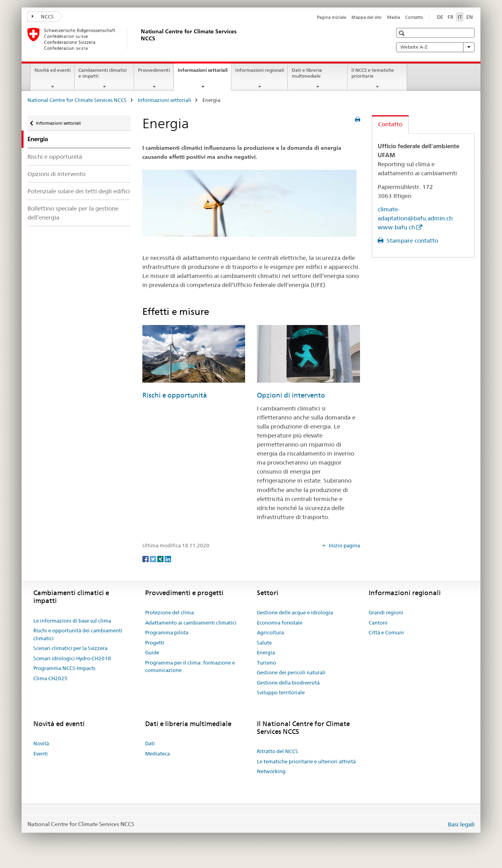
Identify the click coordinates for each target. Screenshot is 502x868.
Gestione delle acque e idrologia (295, 612)
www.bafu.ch (396, 227)
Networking (271, 771)
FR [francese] (450, 17)
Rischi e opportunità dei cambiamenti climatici (78, 634)
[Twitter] (154, 558)
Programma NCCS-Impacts (64, 668)
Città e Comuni (386, 632)
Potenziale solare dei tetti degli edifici (79, 191)
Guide (152, 652)
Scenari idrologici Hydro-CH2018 (72, 658)
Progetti (155, 643)
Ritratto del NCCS (277, 751)
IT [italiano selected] (460, 17)
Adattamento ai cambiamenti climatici (191, 623)
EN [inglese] (470, 17)
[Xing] (161, 558)
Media (394, 17)
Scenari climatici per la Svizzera (70, 648)
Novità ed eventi (53, 70)
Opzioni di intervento (56, 174)
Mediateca (157, 754)
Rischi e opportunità (55, 157)
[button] (403, 33)
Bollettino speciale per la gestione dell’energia (73, 213)
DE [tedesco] (440, 17)
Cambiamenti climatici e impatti (103, 73)
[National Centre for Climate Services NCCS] (139, 39)
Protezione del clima (169, 612)
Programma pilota (167, 632)
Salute (264, 643)
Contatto (414, 17)
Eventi (41, 754)
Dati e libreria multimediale (307, 73)
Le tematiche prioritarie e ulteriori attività (306, 761)
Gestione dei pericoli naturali (291, 672)
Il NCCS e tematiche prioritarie (373, 73)
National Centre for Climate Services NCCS (77, 100)
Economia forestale (280, 623)
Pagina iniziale (332, 17)
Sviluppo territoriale (281, 692)
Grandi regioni (386, 612)
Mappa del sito (366, 17)
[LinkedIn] (168, 558)
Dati (150, 743)
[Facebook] (146, 558)
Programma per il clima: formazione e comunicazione (190, 666)
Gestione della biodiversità (288, 683)
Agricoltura (270, 632)
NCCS (43, 16)
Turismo (266, 663)
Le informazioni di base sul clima (72, 621)
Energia (266, 652)
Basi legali (461, 824)
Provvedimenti (154, 70)
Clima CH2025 (50, 678)
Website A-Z (435, 47)
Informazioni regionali (260, 70)
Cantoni (378, 623)
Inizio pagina (344, 545)
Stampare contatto (412, 241)
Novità (41, 743)
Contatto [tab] (390, 124)
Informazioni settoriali (204, 73)
